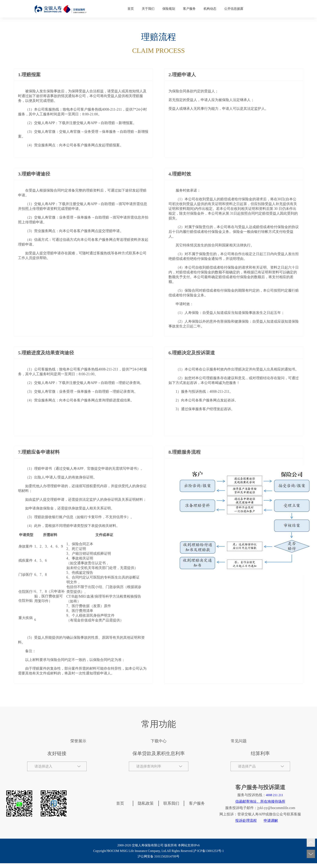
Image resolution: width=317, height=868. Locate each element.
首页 (131, 9)
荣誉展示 (78, 741)
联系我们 (171, 803)
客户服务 (189, 9)
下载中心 (159, 741)
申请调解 (271, 821)
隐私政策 (146, 803)
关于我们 (148, 9)
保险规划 (169, 9)
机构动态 (210, 9)
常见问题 (239, 741)
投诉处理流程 (246, 821)
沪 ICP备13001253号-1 (209, 851)
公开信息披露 (234, 9)
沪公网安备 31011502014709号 (158, 856)
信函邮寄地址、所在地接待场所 (260, 801)
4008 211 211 (274, 795)
